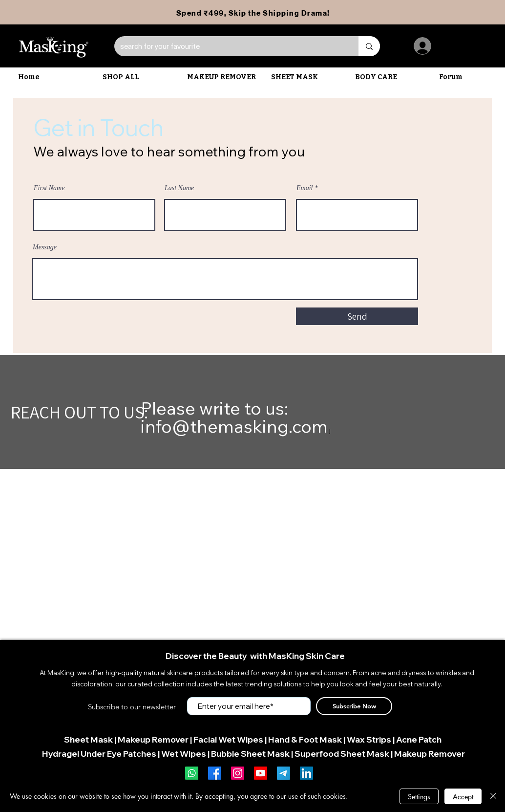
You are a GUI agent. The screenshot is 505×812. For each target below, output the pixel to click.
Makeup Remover (153, 739)
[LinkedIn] (306, 773)
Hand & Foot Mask (305, 739)
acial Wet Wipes (231, 739)
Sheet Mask (88, 739)
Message (45, 247)
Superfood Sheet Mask (342, 754)
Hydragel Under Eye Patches (99, 754)
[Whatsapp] (192, 773)
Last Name (179, 188)
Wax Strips (369, 739)
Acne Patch (419, 739)
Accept (463, 797)
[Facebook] (215, 773)
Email (305, 188)
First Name (49, 188)
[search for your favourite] (229, 46)
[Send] (357, 316)
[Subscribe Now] (354, 706)
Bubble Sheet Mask (250, 754)
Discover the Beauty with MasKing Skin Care (255, 656)
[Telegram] (284, 773)
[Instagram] (238, 773)
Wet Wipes (184, 754)
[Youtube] (261, 773)
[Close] (493, 796)
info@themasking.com (234, 426)
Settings (419, 797)
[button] (224, 77)
